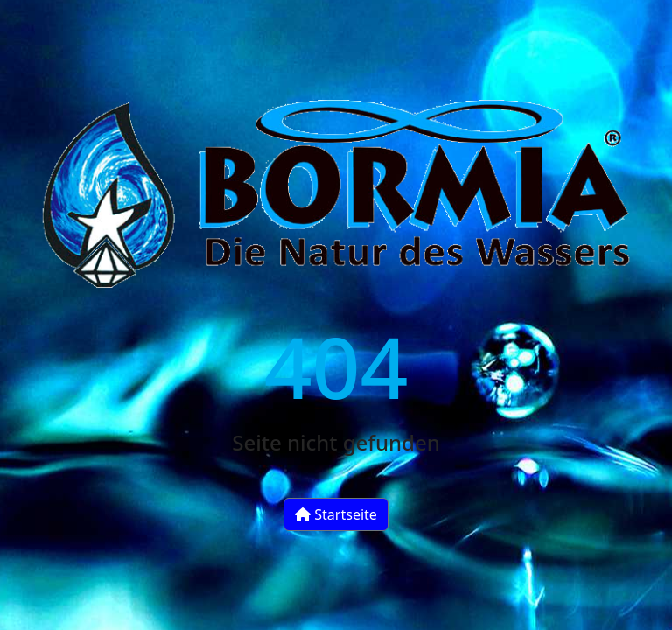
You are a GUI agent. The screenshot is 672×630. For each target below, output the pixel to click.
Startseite (336, 514)
